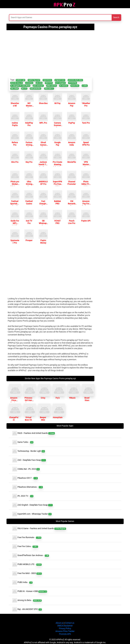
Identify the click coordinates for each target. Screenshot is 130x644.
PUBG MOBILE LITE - (27, 565)
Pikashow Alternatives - (28, 487)
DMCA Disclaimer (65, 626)
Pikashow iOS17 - (25, 478)
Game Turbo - (23, 442)
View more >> (49, 88)
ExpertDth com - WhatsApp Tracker (32, 514)
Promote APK (65, 634)
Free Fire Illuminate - (27, 538)
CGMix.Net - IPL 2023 (26, 469)
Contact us (70, 623)
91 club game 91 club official (20, 86)
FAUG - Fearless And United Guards (34, 433)
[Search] (46, 18)
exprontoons (47, 80)
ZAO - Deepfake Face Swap (29, 460)
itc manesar (64, 86)
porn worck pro (38, 86)
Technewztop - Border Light (29, 451)
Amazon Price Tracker (65, 631)
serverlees (29, 83)
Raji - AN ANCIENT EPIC (27, 609)
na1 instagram (61, 83)
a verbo (85, 86)
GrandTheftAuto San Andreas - (31, 556)
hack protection (35, 88)
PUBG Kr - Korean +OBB (30, 591)
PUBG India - (22, 582)
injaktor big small (34, 80)
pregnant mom (60, 80)
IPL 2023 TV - (23, 496)
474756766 (73, 83)
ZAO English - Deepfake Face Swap (33, 505)
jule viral (39, 83)
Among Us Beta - (27, 600)
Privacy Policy (65, 628)
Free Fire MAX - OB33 (27, 573)
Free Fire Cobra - (25, 547)
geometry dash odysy (75, 80)
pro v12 (24, 88)
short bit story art (16, 83)
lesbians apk (21, 80)
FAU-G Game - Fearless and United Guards (39, 529)
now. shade (14, 88)
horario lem (75, 86)
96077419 (49, 83)
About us (60, 623)
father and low (51, 86)
